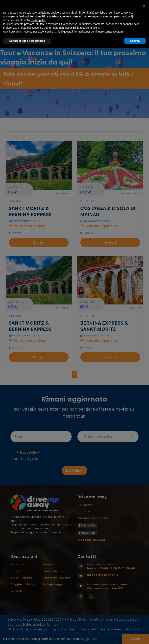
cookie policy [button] (38, 20)
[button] (144, 6)
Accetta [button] (135, 41)
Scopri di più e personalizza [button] (27, 41)
